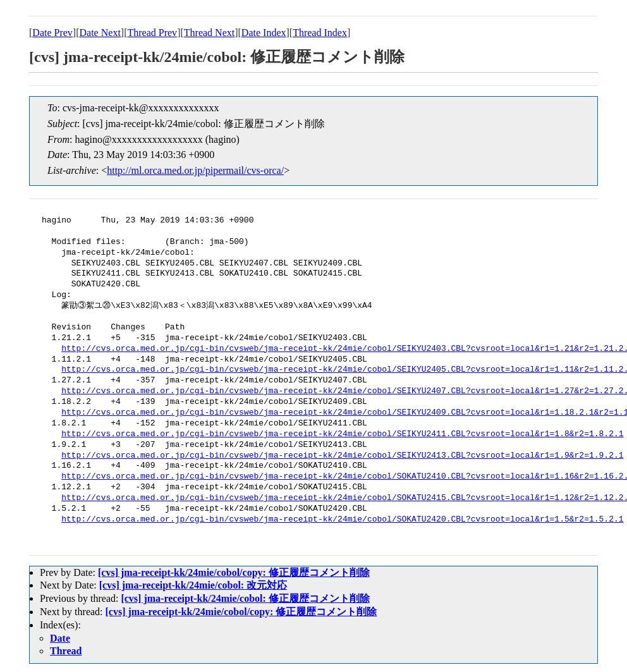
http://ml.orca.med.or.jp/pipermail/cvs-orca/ (195, 170)
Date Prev (52, 33)
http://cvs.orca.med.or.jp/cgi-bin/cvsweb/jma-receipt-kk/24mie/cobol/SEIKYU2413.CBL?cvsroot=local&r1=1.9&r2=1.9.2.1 (342, 456)
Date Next (100, 33)
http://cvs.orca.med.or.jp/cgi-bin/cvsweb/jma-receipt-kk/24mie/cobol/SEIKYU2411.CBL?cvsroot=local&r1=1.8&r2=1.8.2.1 (342, 434)
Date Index (264, 33)
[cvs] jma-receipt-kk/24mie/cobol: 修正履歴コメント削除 (245, 598)
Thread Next (209, 33)
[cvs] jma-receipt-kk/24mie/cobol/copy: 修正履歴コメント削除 (234, 572)
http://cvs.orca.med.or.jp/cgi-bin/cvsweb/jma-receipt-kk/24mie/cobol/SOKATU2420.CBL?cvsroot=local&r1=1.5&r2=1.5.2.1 (342, 520)
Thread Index (320, 33)
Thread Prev (152, 33)
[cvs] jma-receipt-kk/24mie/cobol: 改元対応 (193, 585)
